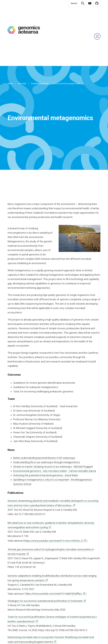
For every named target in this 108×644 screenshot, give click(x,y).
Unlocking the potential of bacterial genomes (38, 475)
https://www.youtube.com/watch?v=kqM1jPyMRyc (55, 594)
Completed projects (40, 84)
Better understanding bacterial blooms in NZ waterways (44, 458)
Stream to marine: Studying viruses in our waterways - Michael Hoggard (53, 467)
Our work (22, 84)
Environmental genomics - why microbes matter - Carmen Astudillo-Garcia (55, 471)
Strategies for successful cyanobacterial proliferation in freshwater (47, 601)
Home (10, 84)
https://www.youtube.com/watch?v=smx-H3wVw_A (55, 541)
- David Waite (70, 475)
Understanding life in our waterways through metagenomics (47, 462)
